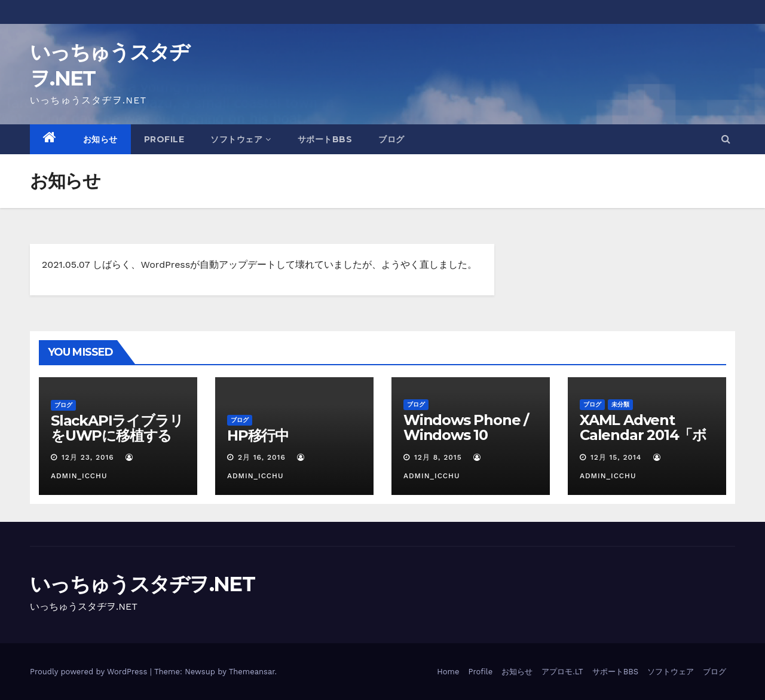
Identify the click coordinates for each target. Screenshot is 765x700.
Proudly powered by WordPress (90, 672)
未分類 (620, 404)
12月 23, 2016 (88, 457)
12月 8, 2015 (438, 457)
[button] (726, 139)
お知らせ (100, 139)
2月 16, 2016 (262, 457)
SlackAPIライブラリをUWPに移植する (117, 428)
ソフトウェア (241, 139)
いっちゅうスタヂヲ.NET (142, 584)
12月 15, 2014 (616, 457)
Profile (164, 139)
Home (448, 672)
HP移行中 (258, 435)
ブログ (391, 139)
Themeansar (252, 672)
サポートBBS (325, 139)
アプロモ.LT (562, 672)
